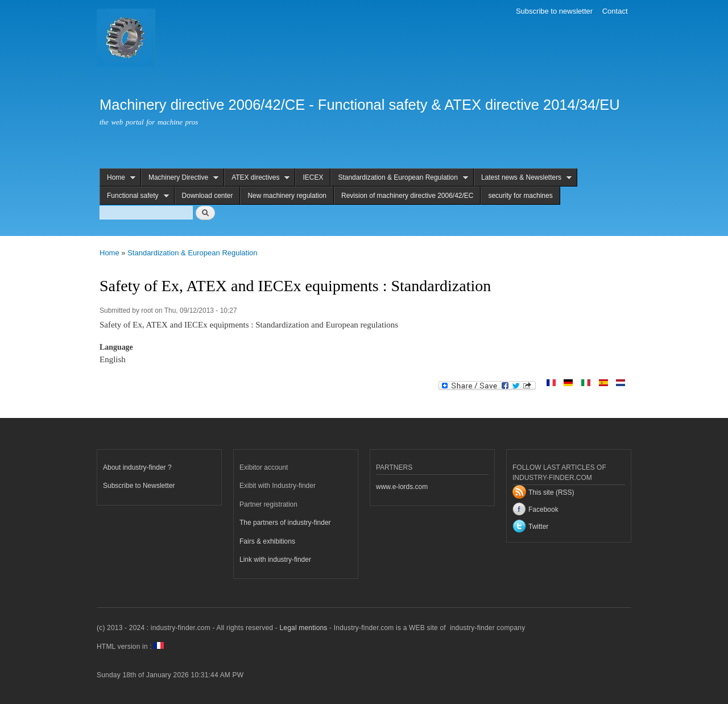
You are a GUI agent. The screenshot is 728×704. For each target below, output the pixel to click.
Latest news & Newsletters (523, 178)
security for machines (520, 196)
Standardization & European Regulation (399, 178)
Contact (615, 11)
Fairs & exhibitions (267, 541)
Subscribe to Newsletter (139, 486)
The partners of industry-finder (285, 523)
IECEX (313, 177)
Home (117, 178)
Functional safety (134, 196)
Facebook (543, 510)
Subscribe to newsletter (554, 11)
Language (116, 347)
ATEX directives (257, 178)
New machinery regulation (287, 196)
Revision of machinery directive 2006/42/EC (407, 196)
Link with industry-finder (275, 560)
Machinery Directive (180, 178)
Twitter (538, 527)
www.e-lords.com (402, 487)
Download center (208, 196)
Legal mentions (303, 628)
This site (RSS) (551, 492)
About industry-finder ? (137, 467)
